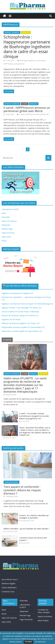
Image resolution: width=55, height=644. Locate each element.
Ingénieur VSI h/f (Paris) (11, 319)
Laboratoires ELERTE (10, 209)
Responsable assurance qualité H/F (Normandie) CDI (23, 327)
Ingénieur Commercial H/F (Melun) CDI (17, 293)
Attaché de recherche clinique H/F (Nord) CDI (20, 315)
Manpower (6, 225)
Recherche (26, 33)
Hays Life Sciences (9, 221)
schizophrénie (20, 64)
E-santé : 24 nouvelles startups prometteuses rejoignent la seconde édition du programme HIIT (34, 416)
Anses (4, 241)
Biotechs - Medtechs (12, 33)
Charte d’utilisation (9, 587)
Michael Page (7, 229)
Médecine (34, 104)
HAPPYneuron (8, 64)
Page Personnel (8, 233)
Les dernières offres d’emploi (21, 286)
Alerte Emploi (43, 620)
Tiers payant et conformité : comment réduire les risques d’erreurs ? (22, 490)
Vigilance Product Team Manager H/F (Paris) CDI (21, 308)
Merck (39, 114)
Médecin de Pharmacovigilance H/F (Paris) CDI (21, 323)
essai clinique (41, 61)
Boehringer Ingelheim (27, 61)
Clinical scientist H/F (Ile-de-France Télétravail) (20, 312)
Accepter (29, 642)
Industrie (33, 374)
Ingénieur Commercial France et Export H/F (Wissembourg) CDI (27, 304)
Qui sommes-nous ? (10, 579)
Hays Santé (6, 237)
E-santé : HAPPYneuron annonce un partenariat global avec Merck (27, 109)
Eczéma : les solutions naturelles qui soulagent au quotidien (34, 517)
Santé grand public (11, 482)
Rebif (43, 114)
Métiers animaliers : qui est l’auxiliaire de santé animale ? (26, 529)
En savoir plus (40, 642)
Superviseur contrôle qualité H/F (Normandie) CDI (22, 331)
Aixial (4, 213)
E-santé (25, 104)
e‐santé (22, 114)
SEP (48, 114)
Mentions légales (9, 583)
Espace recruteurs (45, 616)
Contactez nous (8, 592)
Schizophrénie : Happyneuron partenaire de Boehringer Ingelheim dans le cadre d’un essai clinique (27, 47)
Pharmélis (6, 217)
